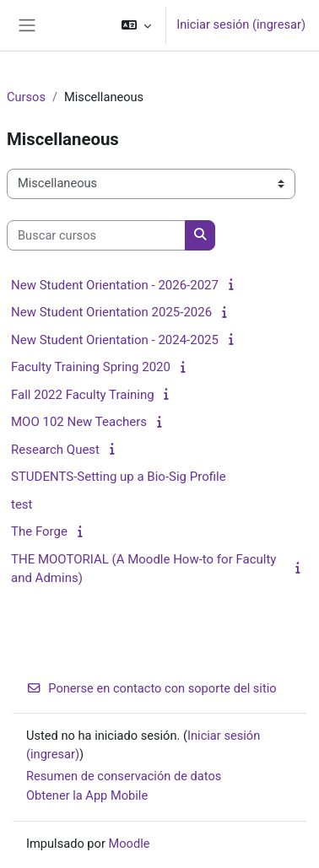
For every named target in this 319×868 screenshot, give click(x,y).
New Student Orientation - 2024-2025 (115, 340)
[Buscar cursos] (96, 235)
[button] (136, 25)
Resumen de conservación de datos (124, 776)
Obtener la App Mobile (87, 795)
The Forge (39, 531)
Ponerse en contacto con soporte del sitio (151, 688)
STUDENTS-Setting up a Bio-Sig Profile (119, 477)
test (22, 504)
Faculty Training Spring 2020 (91, 367)
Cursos (26, 97)
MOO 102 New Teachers (79, 422)
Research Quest (55, 450)
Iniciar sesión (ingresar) (241, 24)
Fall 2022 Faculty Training (83, 395)
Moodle (130, 844)
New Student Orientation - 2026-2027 (115, 285)
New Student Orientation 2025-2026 (111, 312)
